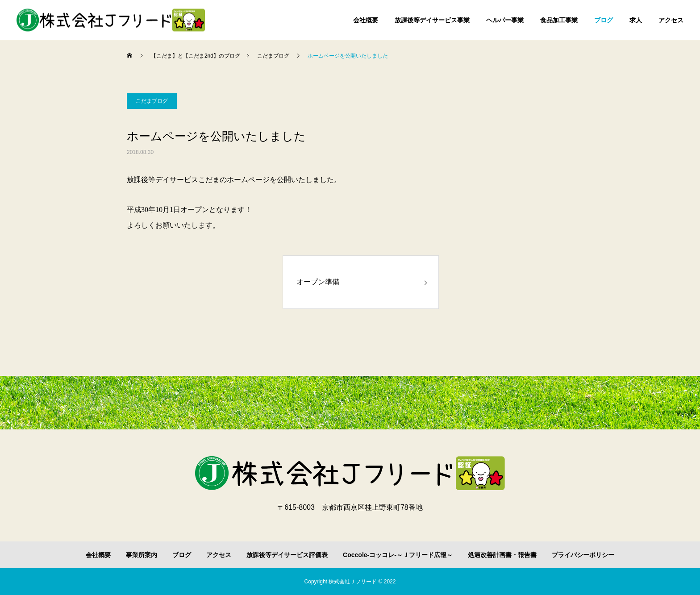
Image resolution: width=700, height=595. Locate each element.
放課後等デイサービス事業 (432, 20)
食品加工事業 (559, 20)
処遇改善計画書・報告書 (502, 555)
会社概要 (366, 20)
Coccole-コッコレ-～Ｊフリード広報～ (398, 555)
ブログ (604, 20)
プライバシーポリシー (583, 555)
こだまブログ (152, 101)
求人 (636, 20)
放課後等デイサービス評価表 (287, 555)
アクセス (671, 20)
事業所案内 (142, 555)
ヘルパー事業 (505, 20)
